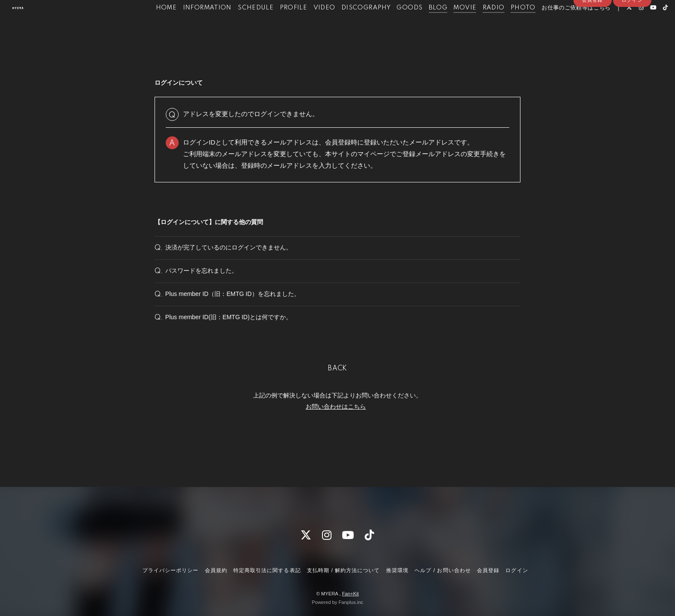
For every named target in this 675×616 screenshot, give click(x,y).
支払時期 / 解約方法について (344, 570)
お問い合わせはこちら (336, 438)
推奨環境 (397, 570)
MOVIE (447, 25)
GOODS (392, 25)
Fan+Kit (350, 594)
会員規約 (216, 570)
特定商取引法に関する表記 (267, 570)
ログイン (632, 40)
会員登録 (592, 40)
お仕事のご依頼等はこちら (558, 25)
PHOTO (505, 25)
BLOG (420, 25)
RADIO (475, 25)
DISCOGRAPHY (348, 25)
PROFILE (276, 25)
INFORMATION (189, 25)
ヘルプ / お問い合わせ (443, 570)
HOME (148, 25)
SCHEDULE (237, 25)
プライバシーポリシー (170, 570)
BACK (337, 401)
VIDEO (306, 25)
